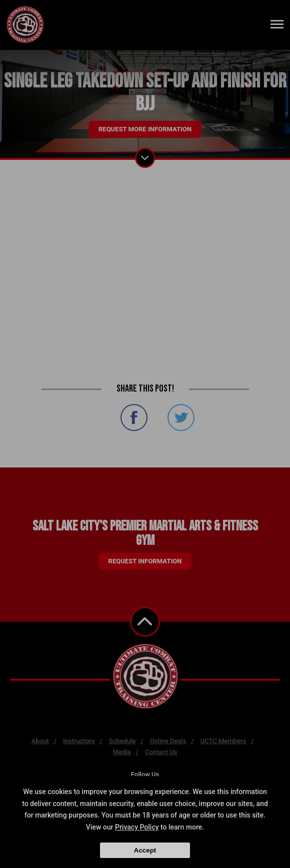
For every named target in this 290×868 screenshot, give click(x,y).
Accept (145, 850)
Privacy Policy (137, 827)
